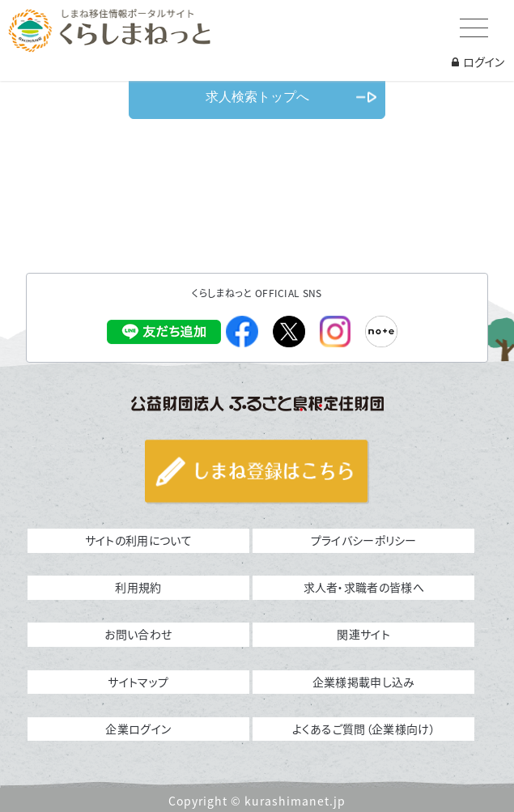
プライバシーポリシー (364, 540)
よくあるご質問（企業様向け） (364, 729)
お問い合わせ (138, 634)
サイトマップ (138, 682)
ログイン (478, 62)
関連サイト (363, 634)
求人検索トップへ (257, 97)
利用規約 (138, 587)
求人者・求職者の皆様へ (364, 587)
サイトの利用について (138, 540)
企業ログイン (138, 729)
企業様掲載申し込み (364, 682)
